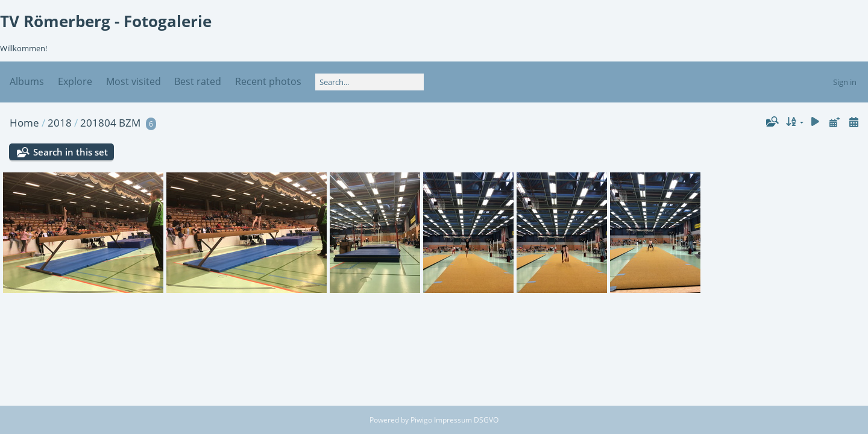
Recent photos (268, 81)
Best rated (198, 81)
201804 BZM (110, 123)
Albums (27, 81)
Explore (75, 81)
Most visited (134, 81)
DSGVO (486, 420)
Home (24, 123)
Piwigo (421, 420)
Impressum (454, 420)
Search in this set (71, 152)
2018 (60, 123)
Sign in (845, 82)
